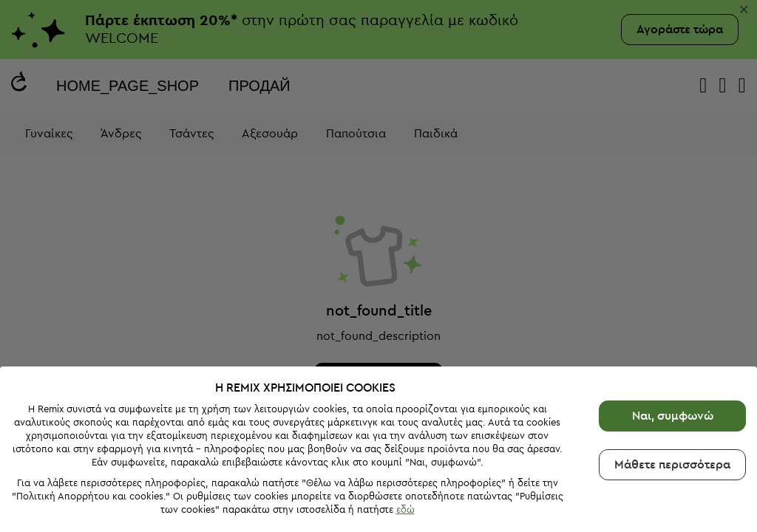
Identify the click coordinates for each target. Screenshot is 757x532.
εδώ (405, 509)
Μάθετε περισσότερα (672, 465)
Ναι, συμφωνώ (673, 416)
